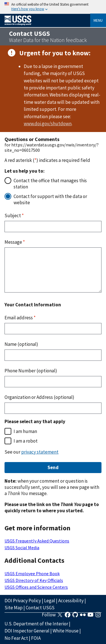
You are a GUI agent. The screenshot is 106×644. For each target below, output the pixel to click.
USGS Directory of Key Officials (34, 580)
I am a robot (26, 441)
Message (15, 242)
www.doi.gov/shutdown (48, 124)
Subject (14, 216)
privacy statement (40, 452)
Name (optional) (21, 344)
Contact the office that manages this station (50, 184)
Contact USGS (40, 608)
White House (66, 631)
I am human (25, 431)
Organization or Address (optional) (39, 397)
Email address (20, 318)
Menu (98, 20)
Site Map (14, 608)
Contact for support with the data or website (50, 199)
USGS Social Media (22, 548)
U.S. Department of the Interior (36, 624)
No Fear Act (16, 638)
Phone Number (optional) (31, 371)
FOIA (36, 638)
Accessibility (71, 601)
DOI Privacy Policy (23, 601)
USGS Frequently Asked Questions (37, 541)
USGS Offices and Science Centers (36, 587)
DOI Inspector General (27, 631)
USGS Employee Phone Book (32, 573)
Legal (50, 601)
